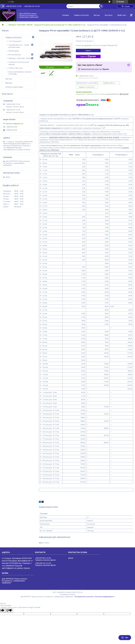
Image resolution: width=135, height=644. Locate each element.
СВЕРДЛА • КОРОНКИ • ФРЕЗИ (20, 25)
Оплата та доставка (14, 87)
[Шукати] (101, 6)
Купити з (88, 56)
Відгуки (9, 83)
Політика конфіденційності (105, 594)
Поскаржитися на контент (84, 594)
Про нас (97, 15)
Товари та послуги (81, 15)
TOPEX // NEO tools (16, 68)
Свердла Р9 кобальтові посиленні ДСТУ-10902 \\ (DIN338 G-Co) (60, 25)
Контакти (109, 15)
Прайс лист (122, 15)
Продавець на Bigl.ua (67, 592)
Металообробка (15, 55)
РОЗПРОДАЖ (14, 51)
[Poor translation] (9, 608)
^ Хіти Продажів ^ (15, 41)
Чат (125, 638)
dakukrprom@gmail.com (14, 124)
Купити (88, 51)
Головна (66, 15)
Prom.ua (80, 590)
